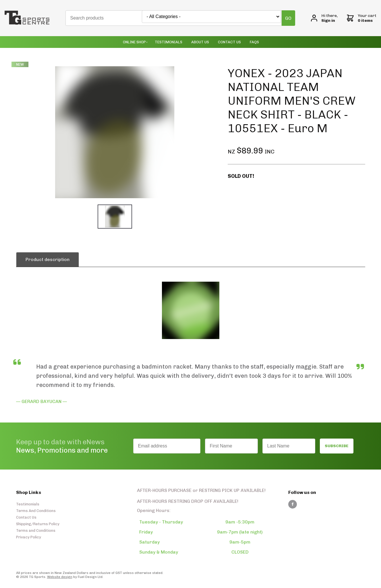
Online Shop (134, 42)
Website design (60, 577)
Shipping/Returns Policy (38, 524)
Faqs (254, 42)
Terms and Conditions (36, 530)
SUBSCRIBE (337, 446)
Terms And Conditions (36, 511)
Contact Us (229, 42)
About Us (200, 42)
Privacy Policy (29, 537)
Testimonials (169, 42)
